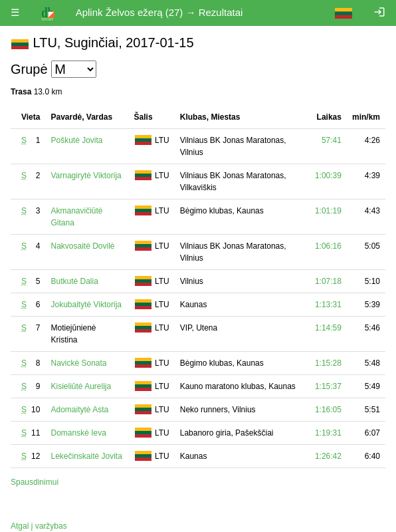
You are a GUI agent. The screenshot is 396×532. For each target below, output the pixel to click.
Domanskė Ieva (78, 433)
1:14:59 (328, 328)
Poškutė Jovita (76, 140)
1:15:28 (328, 363)
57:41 (332, 140)
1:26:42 (328, 456)
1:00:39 (328, 176)
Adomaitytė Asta (79, 410)
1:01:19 (328, 211)
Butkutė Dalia (74, 281)
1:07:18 (328, 281)
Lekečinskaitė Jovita (86, 456)
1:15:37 (328, 386)
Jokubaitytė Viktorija (86, 305)
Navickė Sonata (78, 363)
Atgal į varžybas (39, 526)
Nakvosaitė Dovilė (82, 246)
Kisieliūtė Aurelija (81, 386)
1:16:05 (328, 410)
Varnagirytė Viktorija (86, 176)
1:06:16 (328, 246)
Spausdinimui (35, 482)
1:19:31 (328, 433)
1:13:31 (328, 305)
